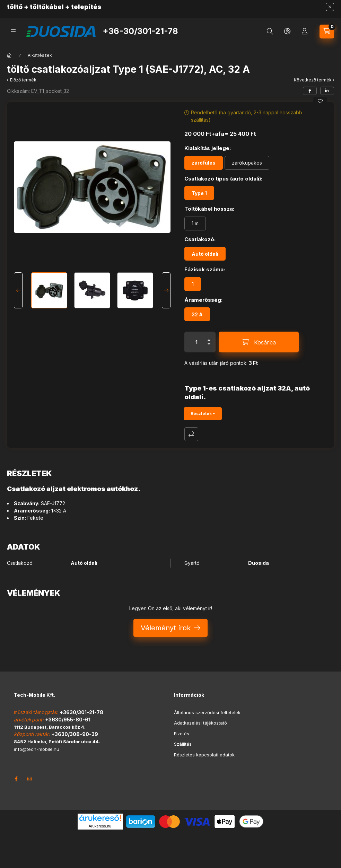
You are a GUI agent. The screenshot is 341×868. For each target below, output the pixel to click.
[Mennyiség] (196, 342)
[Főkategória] (9, 55)
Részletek (201, 414)
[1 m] (195, 223)
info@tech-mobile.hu (37, 749)
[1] (193, 284)
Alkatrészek (40, 55)
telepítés (86, 7)
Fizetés (182, 734)
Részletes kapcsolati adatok (204, 755)
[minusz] (209, 344)
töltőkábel (47, 7)
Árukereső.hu (100, 826)
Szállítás (183, 744)
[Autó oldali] (205, 254)
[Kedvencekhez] (320, 101)
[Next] (166, 290)
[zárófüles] (204, 163)
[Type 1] (199, 193)
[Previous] (18, 290)
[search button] (270, 32)
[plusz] (209, 340)
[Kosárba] (259, 342)
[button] (92, 187)
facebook (16, 779)
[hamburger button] (13, 31)
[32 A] (197, 314)
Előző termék (23, 80)
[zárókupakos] (247, 163)
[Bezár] (330, 7)
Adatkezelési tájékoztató (200, 723)
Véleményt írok (166, 628)
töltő (15, 7)
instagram (30, 779)
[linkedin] (327, 91)
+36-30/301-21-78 (140, 31)
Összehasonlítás (191, 434)
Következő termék (313, 80)
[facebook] (310, 91)
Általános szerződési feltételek (207, 712)
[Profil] (305, 32)
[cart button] (327, 32)
